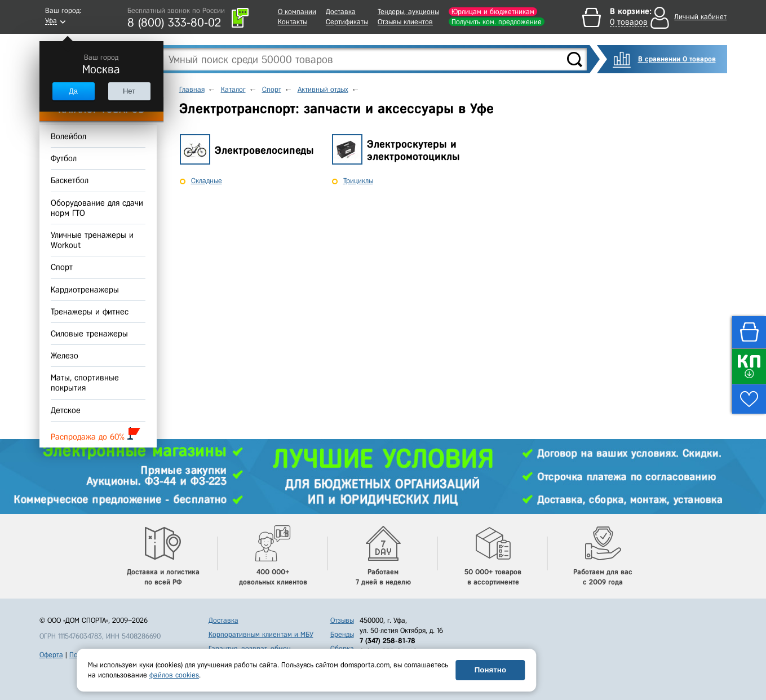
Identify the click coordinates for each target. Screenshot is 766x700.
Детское (66, 410)
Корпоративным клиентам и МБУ (261, 634)
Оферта (51, 655)
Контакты (293, 22)
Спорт (62, 268)
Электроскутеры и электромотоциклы (413, 150)
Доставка (341, 12)
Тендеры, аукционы (408, 12)
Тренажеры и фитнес (90, 312)
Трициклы (358, 181)
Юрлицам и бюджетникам (493, 12)
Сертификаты (347, 22)
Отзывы (342, 620)
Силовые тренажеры (89, 334)
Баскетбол (70, 181)
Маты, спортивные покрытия (85, 383)
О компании (297, 12)
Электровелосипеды (264, 150)
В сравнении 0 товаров (677, 59)
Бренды (342, 634)
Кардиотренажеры (85, 290)
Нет (129, 91)
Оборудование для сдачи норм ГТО (97, 208)
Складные (207, 181)
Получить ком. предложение (497, 22)
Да (73, 91)
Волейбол (68, 136)
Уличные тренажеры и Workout (92, 240)
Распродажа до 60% (96, 434)
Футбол (64, 158)
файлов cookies (174, 675)
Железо (65, 356)
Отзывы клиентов (405, 22)
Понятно (490, 670)
